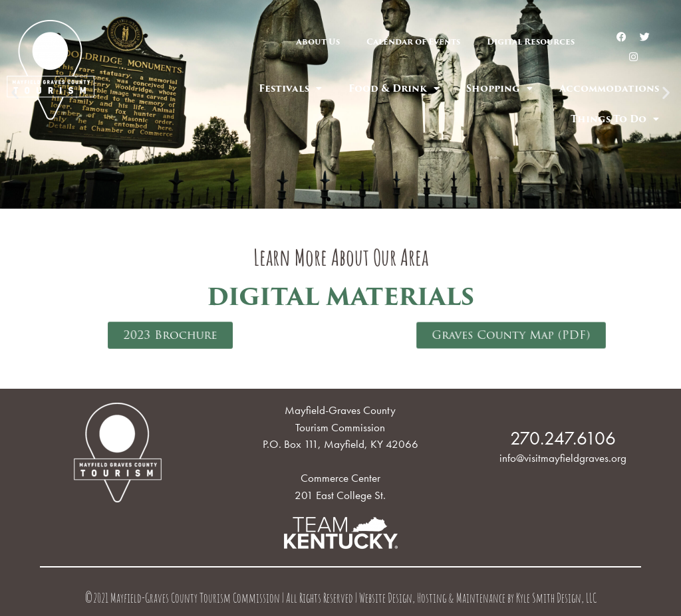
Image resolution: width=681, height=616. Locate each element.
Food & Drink (394, 88)
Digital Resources (531, 42)
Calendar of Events (413, 42)
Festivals (290, 88)
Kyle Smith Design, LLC (556, 600)
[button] (329, 199)
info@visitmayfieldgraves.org (563, 458)
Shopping (499, 88)
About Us (318, 42)
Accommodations (609, 88)
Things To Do (615, 119)
